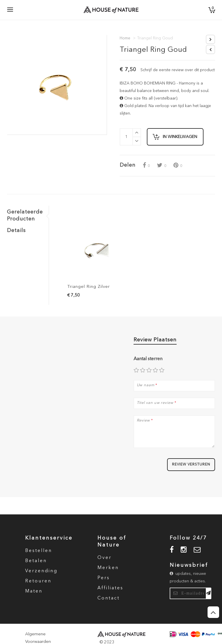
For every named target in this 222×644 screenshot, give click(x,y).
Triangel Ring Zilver (89, 287)
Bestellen (39, 551)
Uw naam (146, 385)
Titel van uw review (155, 403)
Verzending (41, 571)
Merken (108, 568)
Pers (104, 578)
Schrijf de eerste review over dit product (178, 70)
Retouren (38, 581)
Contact (109, 598)
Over (104, 558)
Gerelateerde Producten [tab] (25, 216)
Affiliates (110, 588)
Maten (34, 591)
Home (125, 38)
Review (143, 421)
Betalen (36, 561)
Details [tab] (16, 231)
